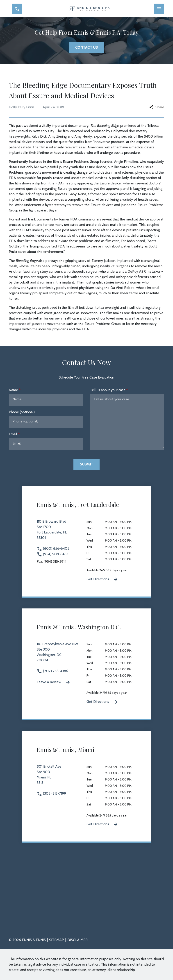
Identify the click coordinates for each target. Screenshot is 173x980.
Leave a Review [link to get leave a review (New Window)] (54, 682)
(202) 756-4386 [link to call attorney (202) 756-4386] (52, 671)
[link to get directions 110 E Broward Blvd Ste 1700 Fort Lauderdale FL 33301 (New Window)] (62, 532)
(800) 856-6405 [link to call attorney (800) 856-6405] (53, 548)
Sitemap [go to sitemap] (57, 940)
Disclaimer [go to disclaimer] (77, 940)
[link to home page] (90, 9)
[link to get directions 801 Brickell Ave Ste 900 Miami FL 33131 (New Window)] (62, 777)
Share (157, 107)
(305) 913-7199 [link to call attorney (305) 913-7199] (51, 793)
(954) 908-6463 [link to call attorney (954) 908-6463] (52, 554)
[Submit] (87, 464)
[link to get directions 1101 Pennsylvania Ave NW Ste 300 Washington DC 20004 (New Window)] (62, 655)
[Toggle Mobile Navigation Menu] (159, 9)
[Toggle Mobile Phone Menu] (17, 9)
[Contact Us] (86, 48)
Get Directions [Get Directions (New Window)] (102, 579)
